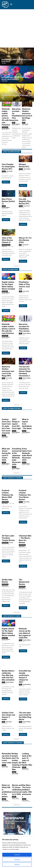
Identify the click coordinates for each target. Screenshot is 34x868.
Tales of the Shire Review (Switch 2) (7, 240)
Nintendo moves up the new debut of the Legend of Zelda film (25, 633)
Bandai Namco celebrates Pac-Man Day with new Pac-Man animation (8, 675)
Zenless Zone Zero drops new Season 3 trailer (8, 716)
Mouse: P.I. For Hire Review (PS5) (25, 240)
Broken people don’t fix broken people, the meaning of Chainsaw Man (17, 762)
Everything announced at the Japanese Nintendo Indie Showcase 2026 (17, 457)
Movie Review (5, 543)
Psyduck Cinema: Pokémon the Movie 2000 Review (7, 495)
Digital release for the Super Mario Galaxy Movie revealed (8, 285)
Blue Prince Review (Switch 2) (8, 201)
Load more (17, 266)
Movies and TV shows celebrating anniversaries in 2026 (17, 790)
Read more (6, 182)
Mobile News (5, 127)
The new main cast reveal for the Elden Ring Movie (25, 716)
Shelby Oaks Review (7, 581)
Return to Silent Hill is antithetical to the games (7, 791)
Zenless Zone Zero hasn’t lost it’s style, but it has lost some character (6, 426)
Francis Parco (27, 206)
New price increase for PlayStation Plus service (17, 115)
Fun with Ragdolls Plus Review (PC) (25, 201)
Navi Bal (11, 543)
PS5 (20, 245)
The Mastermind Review (24, 582)
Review (4, 171)
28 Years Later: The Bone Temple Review (8, 538)
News (3, 99)
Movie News (5, 81)
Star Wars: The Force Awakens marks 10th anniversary (27, 791)
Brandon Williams (6, 129)
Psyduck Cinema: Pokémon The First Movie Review (25, 495)
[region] (17, 852)
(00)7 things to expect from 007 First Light (16, 424)
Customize (17, 860)
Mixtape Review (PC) (24, 165)
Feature (4, 63)
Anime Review (5, 502)
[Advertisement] (17, 27)
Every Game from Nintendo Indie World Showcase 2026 (27, 454)
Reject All (17, 864)
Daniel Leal (4, 246)
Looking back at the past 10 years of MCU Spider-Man (27, 759)
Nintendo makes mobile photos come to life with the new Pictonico (7, 117)
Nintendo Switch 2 (6, 245)
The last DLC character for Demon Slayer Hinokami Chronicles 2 (25, 371)
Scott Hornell (25, 124)
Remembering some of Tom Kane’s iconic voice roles (7, 758)
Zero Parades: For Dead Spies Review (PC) (8, 167)
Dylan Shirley (9, 171)
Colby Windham (27, 169)
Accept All (17, 855)
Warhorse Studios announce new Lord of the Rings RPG (27, 115)
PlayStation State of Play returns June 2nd (24, 285)
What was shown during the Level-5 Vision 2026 (6, 454)
